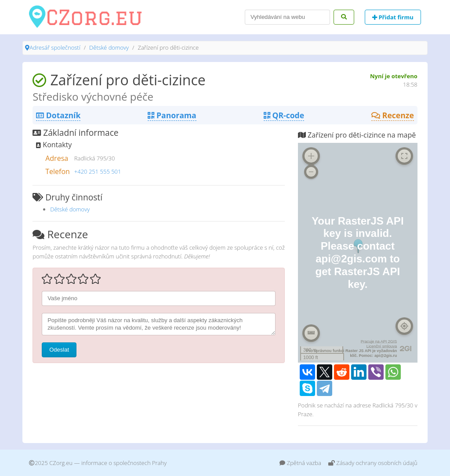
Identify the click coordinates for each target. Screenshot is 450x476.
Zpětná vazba (300, 463)
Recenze (393, 115)
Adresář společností (55, 47)
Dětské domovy (109, 47)
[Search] (287, 17)
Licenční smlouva (382, 346)
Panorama (172, 115)
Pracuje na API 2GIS (379, 342)
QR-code (284, 115)
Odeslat (59, 350)
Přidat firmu (393, 17)
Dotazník (58, 115)
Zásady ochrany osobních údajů (373, 463)
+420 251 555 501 (98, 171)
